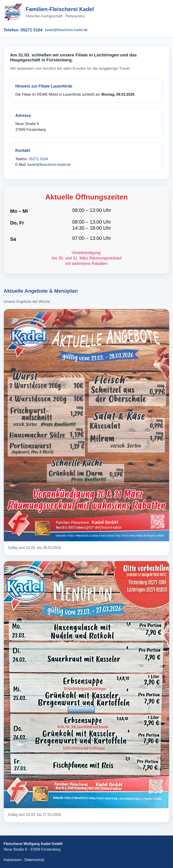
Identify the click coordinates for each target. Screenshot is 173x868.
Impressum (13, 860)
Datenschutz (34, 860)
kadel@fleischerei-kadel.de (66, 30)
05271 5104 (31, 30)
